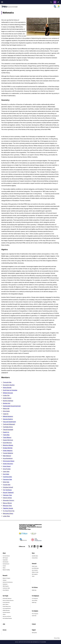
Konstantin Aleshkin (9, 385)
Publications (5, 584)
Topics (33, 576)
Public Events (35, 566)
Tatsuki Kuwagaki (8, 430)
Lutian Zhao (6, 516)
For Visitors (35, 587)
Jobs (4, 624)
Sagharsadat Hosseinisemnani (12, 406)
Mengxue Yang (7, 506)
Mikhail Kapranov (8, 416)
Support (34, 630)
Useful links (34, 616)
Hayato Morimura (8, 440)
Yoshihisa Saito (7, 477)
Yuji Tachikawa (7, 490)
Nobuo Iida (6, 408)
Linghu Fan (6, 395)
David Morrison (7, 443)
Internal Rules (35, 600)
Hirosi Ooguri (7, 466)
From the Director (6, 556)
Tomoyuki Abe (7, 382)
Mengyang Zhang (8, 513)
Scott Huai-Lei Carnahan (10, 390)
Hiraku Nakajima (8, 451)
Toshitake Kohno (8, 427)
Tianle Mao (6, 435)
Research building (6, 570)
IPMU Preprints (6, 586)
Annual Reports (6, 590)
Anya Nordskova (8, 458)
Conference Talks (6, 588)
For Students (35, 611)
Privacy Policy (57, 638)
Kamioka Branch (6, 564)
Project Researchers (7, 606)
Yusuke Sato (7, 485)
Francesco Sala (7, 479)
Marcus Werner (7, 503)
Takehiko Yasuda (8, 508)
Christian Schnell (8, 487)
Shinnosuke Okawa (9, 461)
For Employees (35, 596)
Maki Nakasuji (7, 456)
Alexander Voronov (8, 500)
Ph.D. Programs (35, 614)
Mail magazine (35, 574)
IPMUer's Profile (35, 572)
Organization (5, 560)
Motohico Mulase (8, 445)
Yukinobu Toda (7, 495)
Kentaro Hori (7, 403)
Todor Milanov (7, 437)
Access (5, 630)
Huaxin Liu (6, 432)
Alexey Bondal (7, 388)
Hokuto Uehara (7, 498)
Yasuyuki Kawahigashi (9, 422)
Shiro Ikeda (6, 411)
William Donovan (8, 393)
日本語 (58, 2)
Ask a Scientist (35, 570)
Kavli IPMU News (35, 568)
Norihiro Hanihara (8, 401)
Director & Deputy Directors (8, 600)
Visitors (4, 614)
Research (5, 576)
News (33, 553)
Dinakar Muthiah (8, 448)
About (4, 553)
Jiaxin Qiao (6, 471)
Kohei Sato (6, 482)
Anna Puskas (7, 469)
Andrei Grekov (7, 398)
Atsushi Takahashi (8, 492)
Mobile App (34, 590)
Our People (5, 596)
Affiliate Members (6, 610)
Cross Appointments (7, 608)
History (4, 568)
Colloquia (5, 580)
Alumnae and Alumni (7, 616)
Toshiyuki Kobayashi (9, 424)
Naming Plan (34, 633)
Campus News (35, 558)
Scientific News (35, 556)
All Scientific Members (7, 598)
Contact (4, 566)
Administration (6, 562)
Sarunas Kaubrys (8, 419)
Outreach (34, 564)
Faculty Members (6, 602)
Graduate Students (6, 612)
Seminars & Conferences (8, 582)
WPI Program (5, 558)
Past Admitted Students (7, 618)
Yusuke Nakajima (8, 453)
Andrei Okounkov (8, 464)
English (55, 2)
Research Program (6, 578)
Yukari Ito (6, 414)
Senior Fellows (6, 604)
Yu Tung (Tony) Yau (9, 511)
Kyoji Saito (6, 474)
